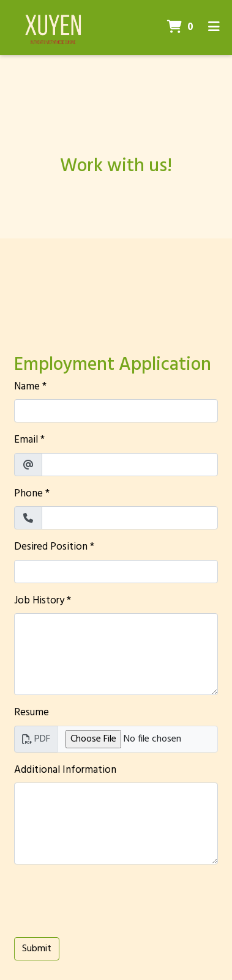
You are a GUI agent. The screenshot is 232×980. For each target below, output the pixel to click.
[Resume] (138, 739)
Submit (37, 949)
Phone (28, 494)
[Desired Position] (116, 572)
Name (27, 387)
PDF (36, 739)
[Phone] (130, 518)
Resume (32, 713)
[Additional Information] (116, 823)
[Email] (130, 465)
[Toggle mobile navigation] (214, 28)
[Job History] (116, 654)
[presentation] (107, 898)
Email (26, 440)
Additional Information (65, 770)
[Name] (116, 411)
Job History (39, 601)
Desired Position (51, 547)
